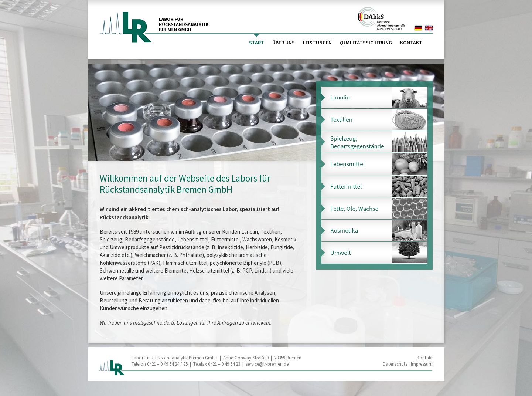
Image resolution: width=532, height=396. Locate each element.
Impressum (422, 364)
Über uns (284, 43)
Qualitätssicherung (366, 43)
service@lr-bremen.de (267, 364)
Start (257, 43)
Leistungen (317, 43)
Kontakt (411, 43)
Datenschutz (395, 364)
